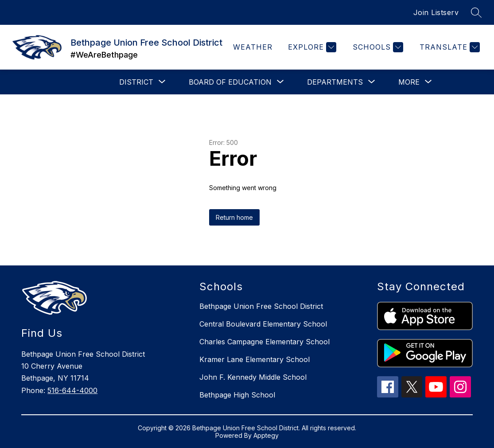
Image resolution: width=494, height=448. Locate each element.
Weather (253, 47)
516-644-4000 (72, 390)
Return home (234, 217)
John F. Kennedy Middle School (253, 377)
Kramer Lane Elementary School (255, 359)
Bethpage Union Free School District (261, 306)
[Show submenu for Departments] (335, 82)
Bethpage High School (237, 395)
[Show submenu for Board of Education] (230, 82)
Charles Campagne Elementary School (265, 342)
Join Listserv (436, 12)
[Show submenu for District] (136, 82)
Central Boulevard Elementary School (263, 324)
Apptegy (266, 435)
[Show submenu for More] (409, 82)
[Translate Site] (449, 47)
